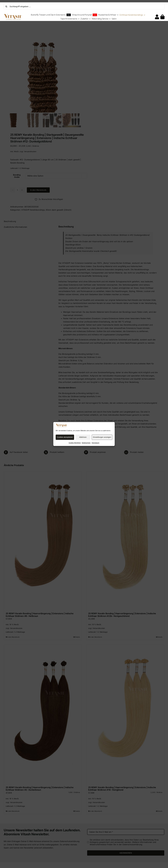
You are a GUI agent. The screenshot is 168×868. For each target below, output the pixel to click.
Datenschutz (86, 443)
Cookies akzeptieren (65, 437)
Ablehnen (83, 437)
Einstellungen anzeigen (102, 437)
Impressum (95, 443)
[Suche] (6, 6)
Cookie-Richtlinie (75, 443)
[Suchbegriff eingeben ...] (84, 6)
